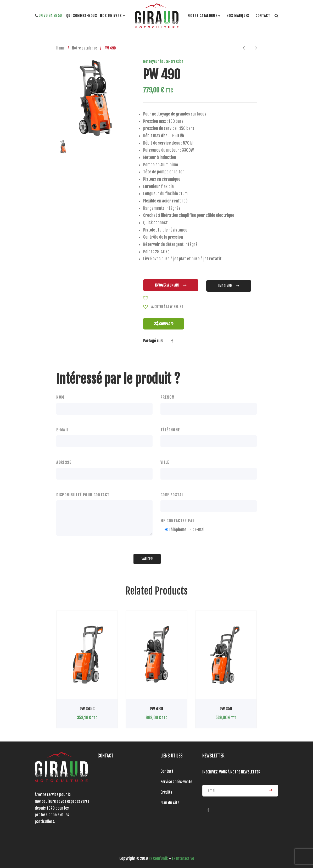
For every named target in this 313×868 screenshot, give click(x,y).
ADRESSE (64, 459)
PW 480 (156, 706)
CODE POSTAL (172, 491)
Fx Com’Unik (158, 855)
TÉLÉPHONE (170, 427)
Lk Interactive (183, 855)
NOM (60, 394)
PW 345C (87, 706)
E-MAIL (62, 427)
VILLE (165, 459)
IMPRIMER (229, 284)
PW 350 (226, 706)
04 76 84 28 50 (48, 16)
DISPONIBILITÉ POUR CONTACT (83, 491)
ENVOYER (270, 787)
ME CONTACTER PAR (177, 518)
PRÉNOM (167, 394)
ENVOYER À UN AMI (171, 284)
